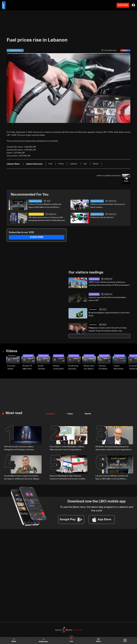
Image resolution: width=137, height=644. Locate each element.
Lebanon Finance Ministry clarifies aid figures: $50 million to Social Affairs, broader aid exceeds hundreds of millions (46, 206)
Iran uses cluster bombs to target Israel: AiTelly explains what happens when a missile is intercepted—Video (14, 367)
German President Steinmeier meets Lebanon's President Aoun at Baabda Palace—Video (103, 367)
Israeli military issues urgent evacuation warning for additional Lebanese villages (22, 477)
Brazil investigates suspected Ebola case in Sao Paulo (109, 314)
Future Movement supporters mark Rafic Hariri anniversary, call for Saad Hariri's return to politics (120, 367)
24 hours (50, 413)
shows (98, 640)
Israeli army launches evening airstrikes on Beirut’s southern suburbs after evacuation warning (74, 367)
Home (14, 640)
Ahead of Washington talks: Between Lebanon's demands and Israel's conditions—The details (68, 477)
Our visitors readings (86, 272)
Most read (14, 412)
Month (87, 413)
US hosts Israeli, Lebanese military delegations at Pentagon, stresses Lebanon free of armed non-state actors (22, 448)
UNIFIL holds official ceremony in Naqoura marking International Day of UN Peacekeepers (109, 284)
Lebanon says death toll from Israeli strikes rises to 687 (107, 299)
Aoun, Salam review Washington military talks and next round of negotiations (67, 447)
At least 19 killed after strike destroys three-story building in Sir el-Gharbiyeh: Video (28, 367)
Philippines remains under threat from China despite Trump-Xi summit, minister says (108, 329)
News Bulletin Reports (36, 214)
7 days (69, 413)
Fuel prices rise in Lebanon (102, 217)
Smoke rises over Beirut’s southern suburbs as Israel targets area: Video (89, 367)
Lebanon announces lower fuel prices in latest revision (108, 206)
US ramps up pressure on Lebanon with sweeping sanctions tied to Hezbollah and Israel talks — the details (47, 219)
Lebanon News (94, 279)
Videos (12, 351)
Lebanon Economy (35, 201)
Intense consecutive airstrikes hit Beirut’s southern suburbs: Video (58, 367)
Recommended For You (30, 195)
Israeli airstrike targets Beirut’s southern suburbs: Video (42, 367)
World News (93, 309)
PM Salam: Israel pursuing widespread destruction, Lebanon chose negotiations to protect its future (113, 448)
